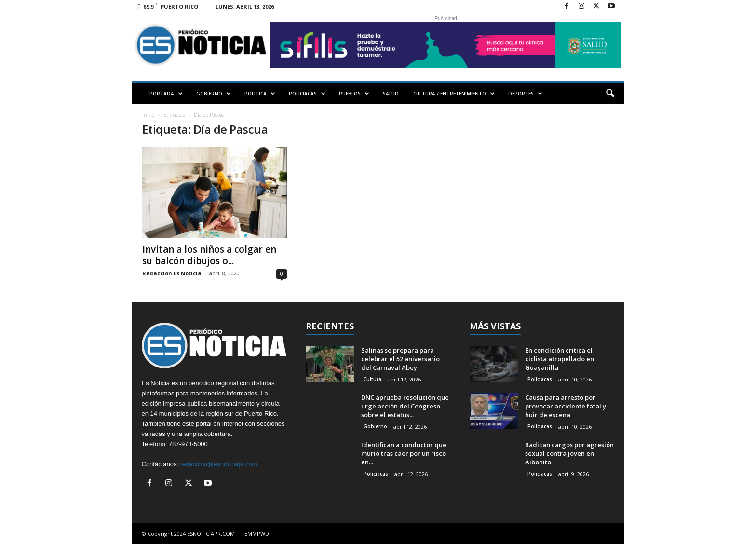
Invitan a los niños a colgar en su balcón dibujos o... (209, 255)
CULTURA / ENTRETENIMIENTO (454, 94)
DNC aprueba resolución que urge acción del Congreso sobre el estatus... (405, 406)
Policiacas (376, 474)
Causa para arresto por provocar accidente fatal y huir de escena (566, 406)
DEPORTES (525, 94)
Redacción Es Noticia (172, 273)
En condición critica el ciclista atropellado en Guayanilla (560, 359)
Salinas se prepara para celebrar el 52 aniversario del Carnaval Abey (400, 359)
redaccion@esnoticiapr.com (219, 464)
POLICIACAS (307, 94)
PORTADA (166, 94)
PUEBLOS (354, 94)
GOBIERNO (214, 94)
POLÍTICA (260, 94)
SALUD (391, 94)
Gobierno (375, 426)
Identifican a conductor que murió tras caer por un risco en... (404, 453)
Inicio (148, 115)
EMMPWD (257, 534)
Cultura (372, 379)
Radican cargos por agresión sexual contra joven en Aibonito (569, 453)
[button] (610, 94)
